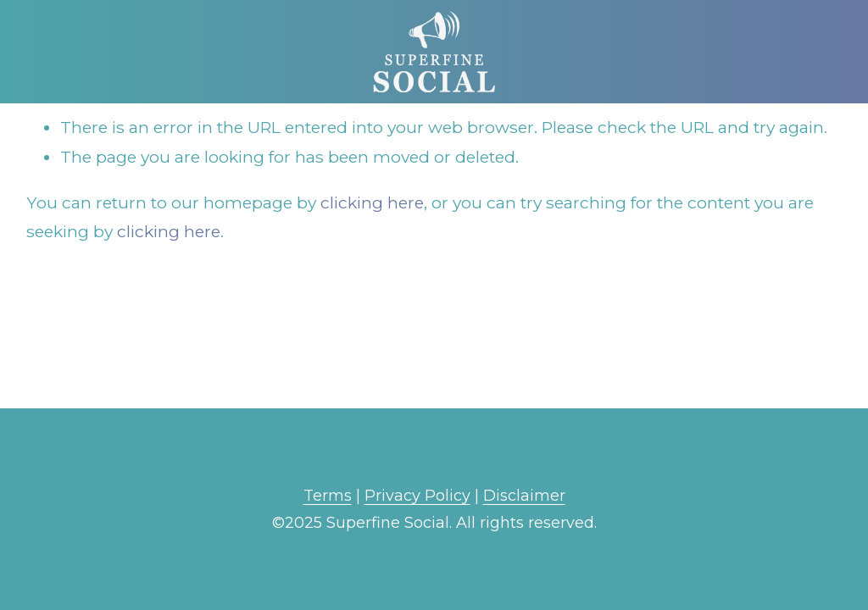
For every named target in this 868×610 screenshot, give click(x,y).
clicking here (372, 202)
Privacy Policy (417, 496)
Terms (328, 496)
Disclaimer (524, 496)
